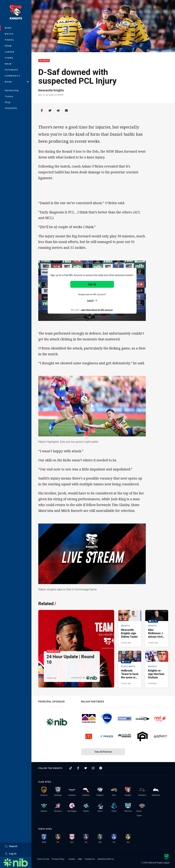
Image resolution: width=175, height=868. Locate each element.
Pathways (12, 70)
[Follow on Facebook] (78, 768)
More (17, 82)
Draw (8, 46)
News (8, 28)
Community (13, 76)
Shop (8, 102)
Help (80, 859)
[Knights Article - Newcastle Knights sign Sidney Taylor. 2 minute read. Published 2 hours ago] (130, 628)
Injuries (44, 61)
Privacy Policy (58, 859)
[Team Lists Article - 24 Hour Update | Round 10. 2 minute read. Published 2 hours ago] (76, 649)
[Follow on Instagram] (93, 768)
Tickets (9, 96)
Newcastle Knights (51, 90)
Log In (11, 854)
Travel (10, 40)
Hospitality (11, 108)
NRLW (8, 64)
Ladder (10, 52)
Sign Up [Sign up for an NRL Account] (92, 284)
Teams (9, 58)
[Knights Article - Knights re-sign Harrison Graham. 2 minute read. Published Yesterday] (157, 669)
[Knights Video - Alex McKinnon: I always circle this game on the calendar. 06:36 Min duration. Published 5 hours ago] (157, 628)
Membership (12, 90)
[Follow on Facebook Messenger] (101, 768)
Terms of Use (43, 859)
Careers (72, 859)
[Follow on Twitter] (86, 768)
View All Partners (103, 752)
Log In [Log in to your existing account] (92, 300)
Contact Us (90, 859)
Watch (9, 34)
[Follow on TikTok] (71, 768)
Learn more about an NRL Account (97, 310)
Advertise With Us (106, 859)
